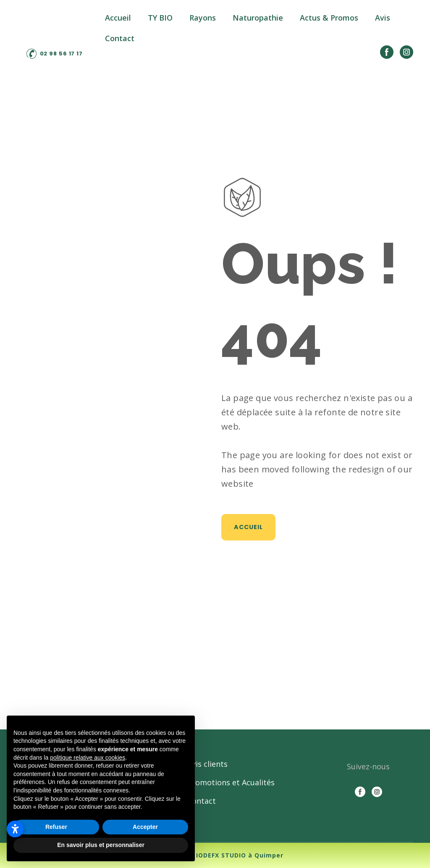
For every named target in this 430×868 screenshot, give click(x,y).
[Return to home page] (55, 29)
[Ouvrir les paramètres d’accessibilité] (15, 829)
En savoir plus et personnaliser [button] (101, 845)
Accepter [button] (145, 827)
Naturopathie (258, 18)
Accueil (118, 18)
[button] (55, 54)
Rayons (203, 18)
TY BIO (160, 18)
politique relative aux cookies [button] (88, 758)
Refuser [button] (56, 827)
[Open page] (242, 197)
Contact (120, 38)
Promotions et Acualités (231, 782)
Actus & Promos (329, 18)
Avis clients (207, 764)
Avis (383, 18)
